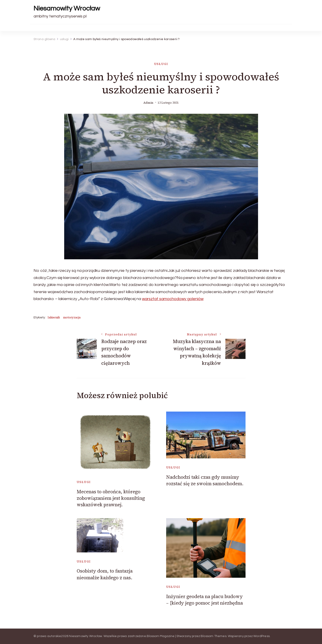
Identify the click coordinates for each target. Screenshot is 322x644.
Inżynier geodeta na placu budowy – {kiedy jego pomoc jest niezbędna (204, 600)
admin (148, 103)
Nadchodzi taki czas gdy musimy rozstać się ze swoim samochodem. (205, 480)
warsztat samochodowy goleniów (173, 299)
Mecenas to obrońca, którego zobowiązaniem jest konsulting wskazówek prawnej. (111, 498)
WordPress (262, 636)
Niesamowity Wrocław (67, 8)
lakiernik (54, 317)
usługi (161, 64)
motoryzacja (72, 317)
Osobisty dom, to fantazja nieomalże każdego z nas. (105, 574)
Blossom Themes (214, 636)
